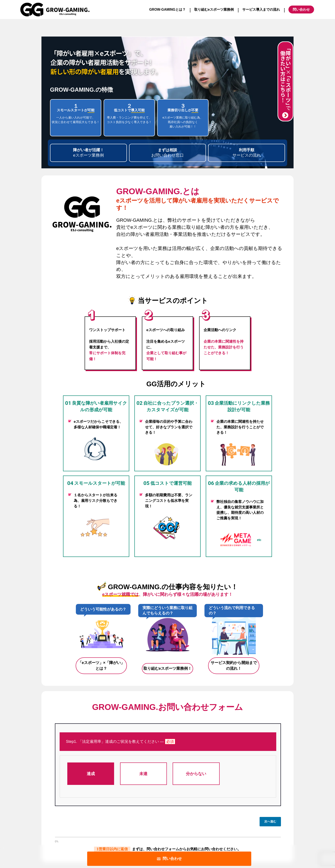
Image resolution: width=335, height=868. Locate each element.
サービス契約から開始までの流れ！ (234, 666)
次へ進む (270, 821)
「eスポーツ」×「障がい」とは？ (101, 666)
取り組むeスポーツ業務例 (214, 10)
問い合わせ (169, 859)
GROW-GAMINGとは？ (167, 10)
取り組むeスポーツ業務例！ (167, 668)
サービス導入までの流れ (261, 10)
